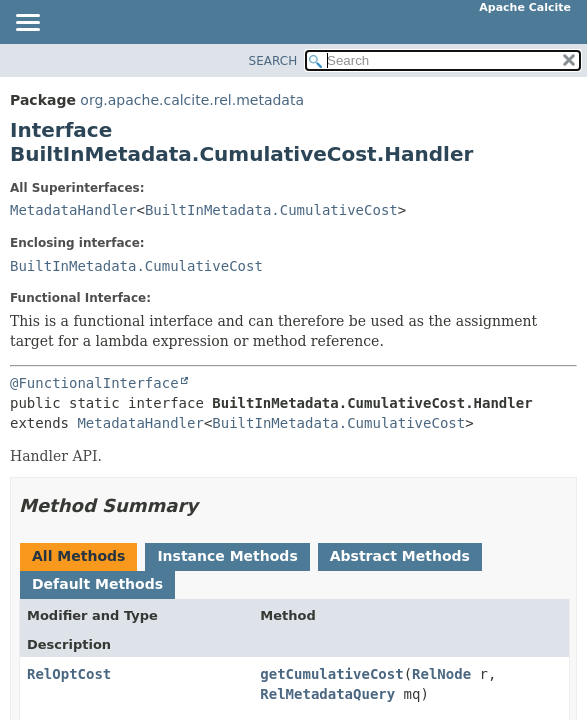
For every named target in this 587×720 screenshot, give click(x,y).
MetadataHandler (73, 210)
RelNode (441, 674)
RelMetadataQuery (327, 694)
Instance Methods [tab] (227, 556)
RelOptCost (69, 674)
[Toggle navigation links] (27, 24)
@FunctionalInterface (94, 383)
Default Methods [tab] (97, 584)
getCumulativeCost (331, 674)
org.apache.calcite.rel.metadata (192, 100)
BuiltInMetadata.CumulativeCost (271, 210)
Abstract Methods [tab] (400, 556)
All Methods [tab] (78, 556)
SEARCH (273, 61)
